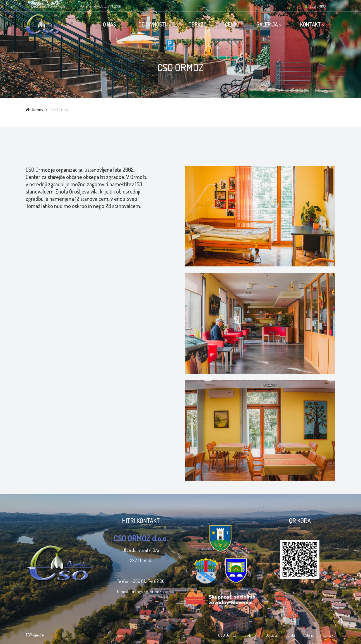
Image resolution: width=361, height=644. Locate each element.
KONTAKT (312, 24)
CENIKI (233, 24)
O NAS (111, 24)
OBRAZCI (199, 24)
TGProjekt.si (35, 635)
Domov (34, 109)
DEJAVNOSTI (154, 24)
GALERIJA (269, 24)
